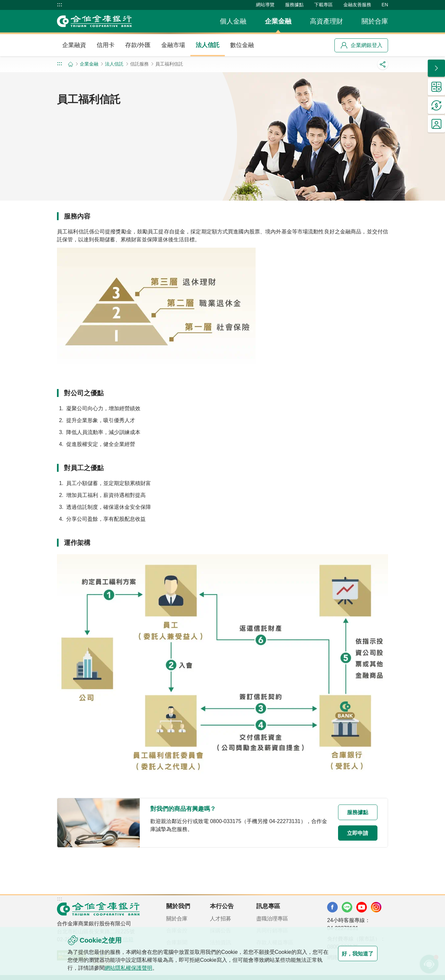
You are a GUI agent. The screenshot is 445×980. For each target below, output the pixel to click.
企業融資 (74, 45)
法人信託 (208, 45)
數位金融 (242, 45)
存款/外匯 (138, 45)
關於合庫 (375, 21)
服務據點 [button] (351, 812)
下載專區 (323, 5)
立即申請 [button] (351, 833)
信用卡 (106, 45)
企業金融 (278, 21)
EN (385, 5)
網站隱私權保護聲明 (144, 968)
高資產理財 (326, 21)
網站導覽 (265, 5)
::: (60, 5)
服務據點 (294, 5)
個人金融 (233, 21)
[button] (436, 68)
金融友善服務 (357, 5)
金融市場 (173, 45)
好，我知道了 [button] (351, 954)
